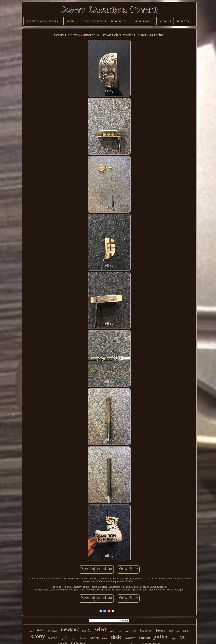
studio (144, 637)
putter (161, 637)
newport (70, 629)
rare (105, 638)
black (186, 631)
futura (161, 630)
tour (183, 637)
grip (171, 631)
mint (112, 631)
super (174, 638)
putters (73, 639)
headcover (146, 631)
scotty (38, 636)
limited (83, 638)
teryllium (53, 631)
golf (65, 638)
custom (130, 638)
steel (178, 631)
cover (31, 631)
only (135, 631)
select (101, 629)
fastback (53, 638)
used (41, 630)
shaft (127, 631)
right (119, 631)
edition (94, 638)
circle (116, 637)
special (87, 630)
